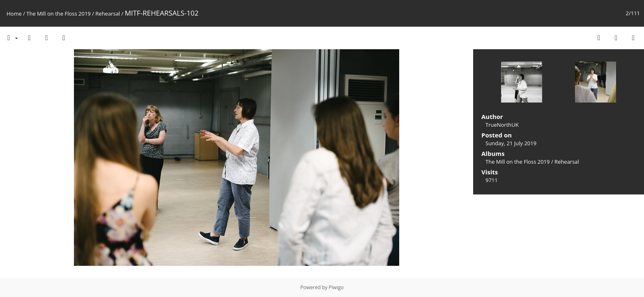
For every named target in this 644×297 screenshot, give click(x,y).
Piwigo (336, 287)
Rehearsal (108, 14)
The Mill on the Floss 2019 (59, 14)
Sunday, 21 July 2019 (511, 143)
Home (14, 14)
